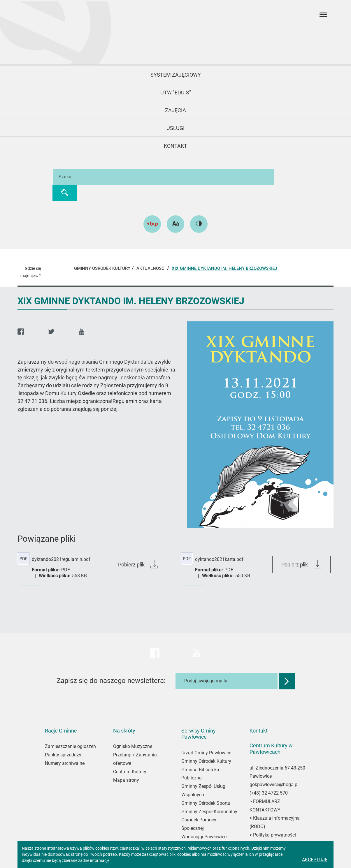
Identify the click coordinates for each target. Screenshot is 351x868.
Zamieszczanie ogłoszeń (70, 746)
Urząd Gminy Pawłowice (206, 753)
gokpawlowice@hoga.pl (274, 785)
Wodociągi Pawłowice (204, 837)
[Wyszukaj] (62, 193)
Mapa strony (126, 780)
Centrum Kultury (130, 772)
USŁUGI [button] (175, 128)
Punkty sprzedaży (63, 755)
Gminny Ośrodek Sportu (206, 803)
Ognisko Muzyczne (133, 746)
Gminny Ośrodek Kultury (206, 761)
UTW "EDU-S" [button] (176, 93)
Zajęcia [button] (175, 110)
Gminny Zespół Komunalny (209, 812)
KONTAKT (175, 146)
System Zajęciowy (176, 75)
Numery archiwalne (65, 763)
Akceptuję (315, 860)
